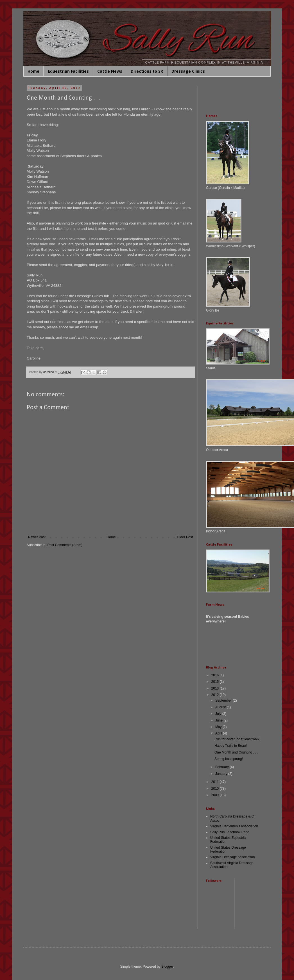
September (224, 700)
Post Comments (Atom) (65, 545)
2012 (216, 695)
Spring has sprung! (229, 759)
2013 (216, 688)
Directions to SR (147, 71)
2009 (216, 795)
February (222, 767)
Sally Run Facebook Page (230, 832)
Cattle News (110, 71)
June (219, 720)
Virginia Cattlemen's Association (234, 826)
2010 (216, 789)
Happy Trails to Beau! (231, 746)
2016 (216, 675)
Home (33, 71)
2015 (216, 682)
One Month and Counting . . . (236, 752)
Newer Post (37, 537)
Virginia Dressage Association (233, 857)
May (219, 727)
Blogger (167, 967)
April (219, 733)
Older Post (185, 537)
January (222, 774)
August (221, 707)
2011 (216, 782)
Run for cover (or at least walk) (237, 739)
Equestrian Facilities (68, 71)
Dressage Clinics (188, 71)
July (219, 714)
